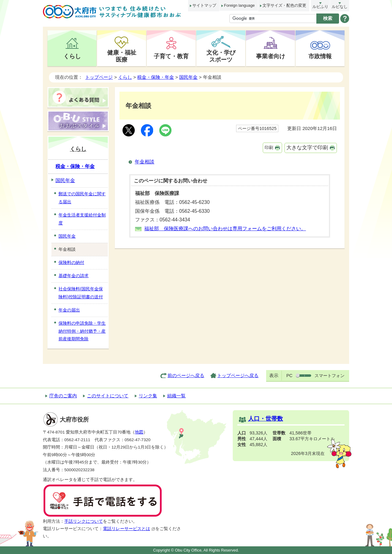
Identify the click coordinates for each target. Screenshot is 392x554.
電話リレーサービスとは (129, 529)
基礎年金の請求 (73, 276)
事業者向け (271, 56)
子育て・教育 (171, 56)
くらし (72, 56)
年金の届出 (69, 310)
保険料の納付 (71, 262)
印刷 (269, 147)
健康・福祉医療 (122, 56)
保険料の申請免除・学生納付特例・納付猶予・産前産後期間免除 (82, 331)
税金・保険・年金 (156, 77)
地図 (139, 432)
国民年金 (188, 77)
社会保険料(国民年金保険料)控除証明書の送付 (81, 293)
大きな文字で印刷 (307, 148)
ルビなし (340, 7)
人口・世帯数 (266, 419)
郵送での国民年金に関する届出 (82, 198)
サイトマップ (204, 5)
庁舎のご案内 (63, 396)
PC (289, 376)
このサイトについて (108, 396)
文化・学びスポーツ (221, 56)
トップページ (99, 77)
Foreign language (239, 5)
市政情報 (320, 56)
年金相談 (145, 162)
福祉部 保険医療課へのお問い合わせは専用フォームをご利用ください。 (225, 229)
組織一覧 (176, 396)
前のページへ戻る (186, 375)
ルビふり (320, 7)
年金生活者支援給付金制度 (82, 219)
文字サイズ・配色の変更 (284, 5)
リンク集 (148, 396)
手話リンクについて (84, 521)
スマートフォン (330, 376)
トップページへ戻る (238, 375)
